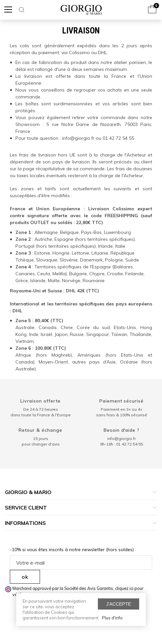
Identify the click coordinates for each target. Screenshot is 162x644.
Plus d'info (112, 618)
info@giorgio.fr (121, 438)
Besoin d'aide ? (122, 430)
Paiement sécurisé (122, 401)
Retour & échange (40, 430)
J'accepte (119, 604)
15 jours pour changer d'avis (41, 441)
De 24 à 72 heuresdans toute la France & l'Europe (41, 412)
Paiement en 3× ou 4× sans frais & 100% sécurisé (122, 412)
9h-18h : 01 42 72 (121, 444)
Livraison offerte (40, 401)
